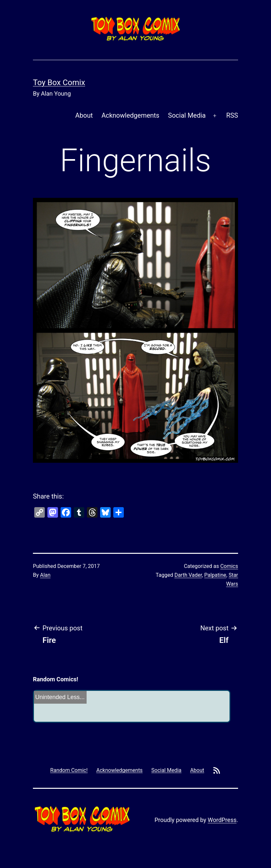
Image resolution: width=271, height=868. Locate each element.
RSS (232, 115)
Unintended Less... (60, 697)
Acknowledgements (130, 115)
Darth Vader (188, 575)
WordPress (222, 820)
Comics (229, 566)
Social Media (187, 115)
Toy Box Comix (59, 82)
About (84, 115)
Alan (45, 575)
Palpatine (215, 575)
